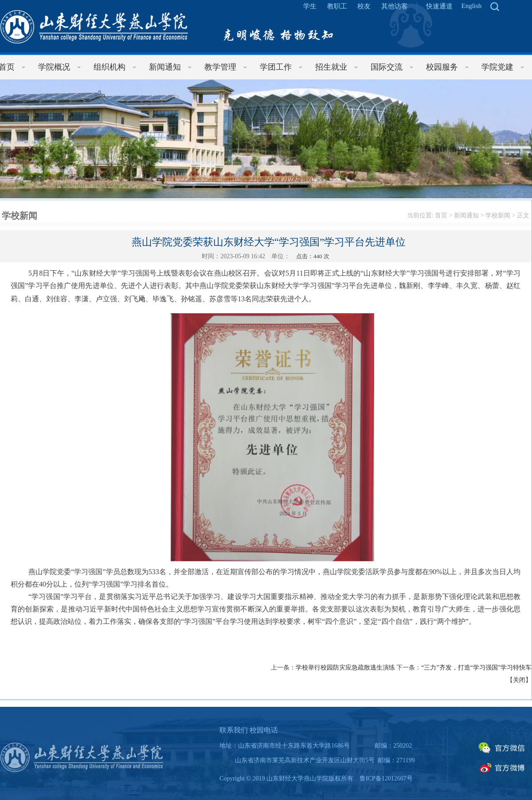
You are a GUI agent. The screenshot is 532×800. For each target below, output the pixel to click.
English (472, 6)
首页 (441, 215)
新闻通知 (466, 215)
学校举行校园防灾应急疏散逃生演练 (345, 668)
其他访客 (395, 6)
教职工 (337, 6)
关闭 (519, 680)
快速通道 (439, 6)
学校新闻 (498, 215)
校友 (364, 6)
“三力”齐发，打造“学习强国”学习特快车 (476, 668)
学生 (310, 6)
